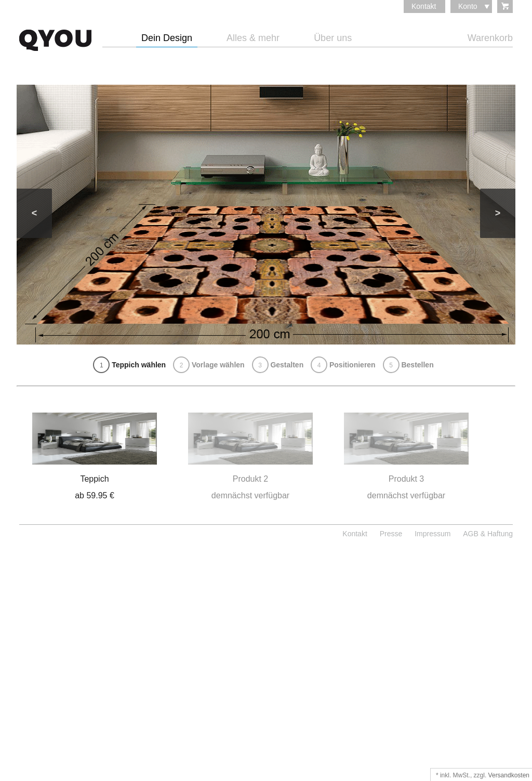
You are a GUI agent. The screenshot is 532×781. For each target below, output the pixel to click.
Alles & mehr (253, 38)
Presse (391, 534)
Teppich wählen (129, 365)
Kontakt (424, 6)
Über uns (333, 38)
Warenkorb (490, 38)
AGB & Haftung (488, 534)
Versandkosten (509, 775)
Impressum (433, 534)
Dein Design (167, 38)
